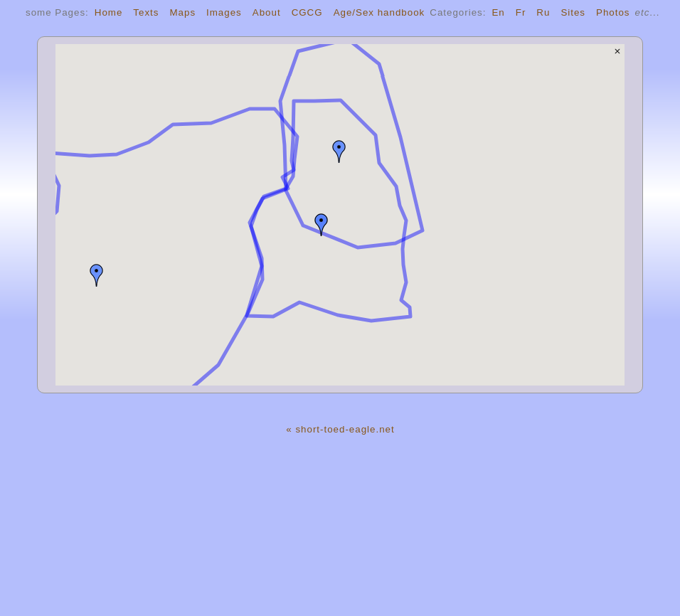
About (267, 12)
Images (224, 12)
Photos (613, 12)
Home (109, 12)
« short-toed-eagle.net (340, 429)
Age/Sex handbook (379, 12)
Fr (521, 12)
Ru (543, 12)
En (498, 12)
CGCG (307, 12)
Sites (573, 12)
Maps (182, 12)
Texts (146, 12)
